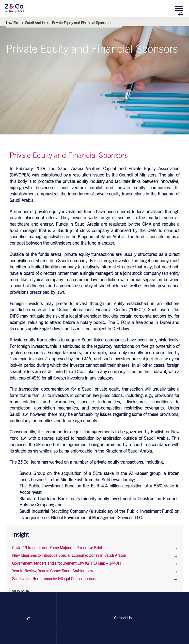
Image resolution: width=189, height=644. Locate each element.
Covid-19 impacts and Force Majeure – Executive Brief (57, 548)
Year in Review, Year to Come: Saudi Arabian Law (53, 571)
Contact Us (123, 618)
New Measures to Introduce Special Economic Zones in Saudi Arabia (69, 556)
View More (22, 592)
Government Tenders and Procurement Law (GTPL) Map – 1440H (66, 563)
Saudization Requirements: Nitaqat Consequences (54, 579)
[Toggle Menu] (179, 8)
